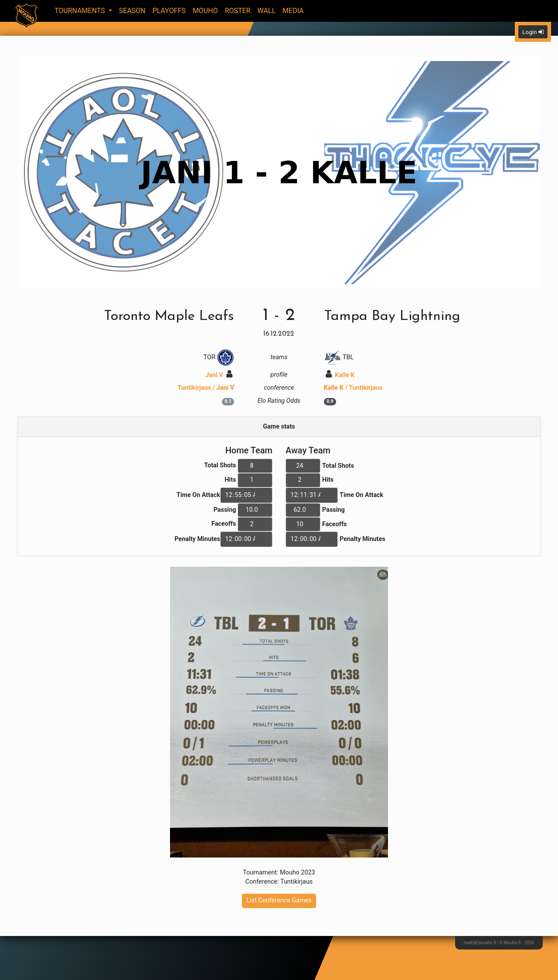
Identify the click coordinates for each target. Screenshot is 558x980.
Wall (267, 11)
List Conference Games (279, 900)
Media (293, 11)
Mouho (205, 11)
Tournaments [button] (81, 11)
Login (533, 32)
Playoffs (169, 11)
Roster (238, 11)
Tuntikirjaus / (206, 388)
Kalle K (340, 375)
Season (132, 11)
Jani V (219, 375)
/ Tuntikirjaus (353, 388)
